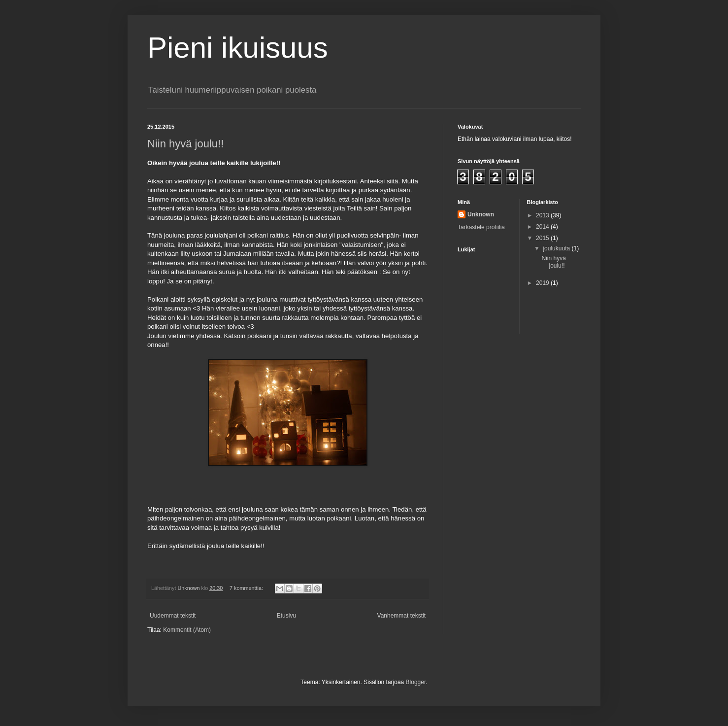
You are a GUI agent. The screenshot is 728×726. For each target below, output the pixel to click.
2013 (543, 215)
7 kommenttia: (247, 588)
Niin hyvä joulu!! (185, 144)
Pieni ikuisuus (238, 48)
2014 (543, 227)
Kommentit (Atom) (187, 630)
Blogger (416, 682)
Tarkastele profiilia (481, 227)
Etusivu (286, 616)
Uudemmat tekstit (173, 616)
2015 (543, 238)
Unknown (481, 214)
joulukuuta (557, 248)
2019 (543, 283)
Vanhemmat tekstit (401, 616)
